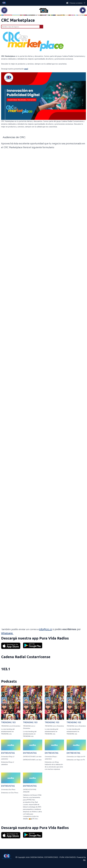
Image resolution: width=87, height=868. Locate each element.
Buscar (41, 27)
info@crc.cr (46, 629)
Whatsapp (7, 633)
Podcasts (9, 681)
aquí (26, 69)
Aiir (84, 860)
